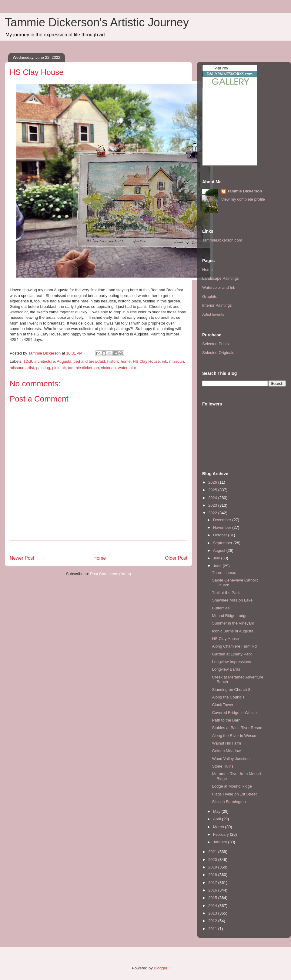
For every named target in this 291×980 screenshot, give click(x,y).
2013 (213, 913)
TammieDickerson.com (222, 240)
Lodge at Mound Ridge (232, 786)
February (222, 834)
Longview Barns (226, 669)
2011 (213, 929)
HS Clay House (146, 361)
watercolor (127, 368)
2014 (213, 906)
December (223, 520)
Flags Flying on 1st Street (234, 794)
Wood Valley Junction (231, 759)
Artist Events (213, 314)
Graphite (210, 297)
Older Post (176, 558)
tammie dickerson (83, 368)
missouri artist (22, 368)
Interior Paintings (217, 305)
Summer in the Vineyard (233, 623)
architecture (45, 361)
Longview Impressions (231, 662)
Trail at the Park (226, 593)
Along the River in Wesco (234, 736)
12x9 (28, 361)
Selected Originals (218, 353)
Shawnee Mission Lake (232, 600)
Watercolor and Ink (219, 287)
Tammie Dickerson (245, 191)
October (221, 535)
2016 (213, 890)
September (223, 543)
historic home (119, 361)
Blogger (160, 968)
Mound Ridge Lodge (230, 616)
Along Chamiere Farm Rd (234, 646)
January (221, 842)
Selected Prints (215, 344)
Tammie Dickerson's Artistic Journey (97, 22)
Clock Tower (223, 705)
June (218, 566)
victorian (108, 368)
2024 (213, 498)
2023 (213, 505)
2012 (213, 921)
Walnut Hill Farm (226, 743)
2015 (213, 898)
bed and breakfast (89, 361)
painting (43, 368)
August (220, 550)
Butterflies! (221, 608)
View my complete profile (243, 199)
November (223, 527)
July (217, 558)
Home (100, 558)
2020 (213, 860)
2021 (213, 852)
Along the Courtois (228, 697)
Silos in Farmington (229, 802)
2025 (213, 490)
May (217, 811)
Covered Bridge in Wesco (234, 713)
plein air (59, 368)
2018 (213, 875)
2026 (213, 482)
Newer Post (22, 558)
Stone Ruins (223, 766)
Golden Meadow (226, 751)
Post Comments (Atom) (110, 574)
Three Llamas (224, 573)
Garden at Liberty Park (232, 654)
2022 (213, 513)
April (218, 819)
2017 (213, 883)
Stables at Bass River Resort (237, 728)
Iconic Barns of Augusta (233, 631)
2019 (213, 867)
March (219, 827)
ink (164, 361)
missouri (176, 361)
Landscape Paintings (221, 278)
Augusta (64, 361)
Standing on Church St (232, 690)
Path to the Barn (226, 720)
